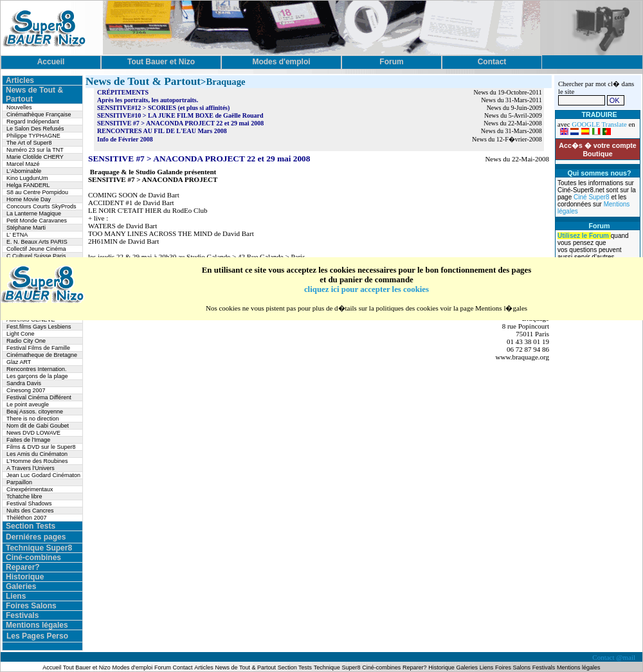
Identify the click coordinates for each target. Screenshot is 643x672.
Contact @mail (614, 657)
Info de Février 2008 (125, 139)
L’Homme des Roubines (37, 461)
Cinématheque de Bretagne (42, 355)
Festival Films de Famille (38, 348)
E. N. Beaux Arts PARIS (37, 242)
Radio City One (26, 341)
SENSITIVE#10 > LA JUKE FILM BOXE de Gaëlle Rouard (180, 115)
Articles (20, 80)
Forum (164, 667)
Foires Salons (31, 606)
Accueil (52, 667)
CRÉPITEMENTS (123, 92)
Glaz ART (19, 362)
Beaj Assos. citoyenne (35, 412)
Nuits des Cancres (30, 511)
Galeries (21, 586)
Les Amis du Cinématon (37, 454)
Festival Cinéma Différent (39, 397)
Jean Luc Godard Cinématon (43, 475)
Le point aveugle (28, 404)
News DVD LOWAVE (33, 433)
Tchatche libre (24, 496)
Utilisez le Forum (584, 236)
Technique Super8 (39, 548)
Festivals (22, 615)
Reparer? (23, 567)
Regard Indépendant (33, 122)
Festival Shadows (29, 504)
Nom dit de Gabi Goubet (38, 426)
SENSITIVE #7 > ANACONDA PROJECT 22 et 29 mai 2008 (180, 123)
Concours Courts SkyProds (41, 206)
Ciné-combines (33, 558)
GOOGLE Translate (599, 124)
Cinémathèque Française (39, 114)
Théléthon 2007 (27, 518)
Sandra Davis (24, 383)
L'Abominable (24, 171)
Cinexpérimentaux (30, 489)
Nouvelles (19, 107)
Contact (183, 667)
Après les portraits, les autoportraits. (148, 100)
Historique (25, 577)
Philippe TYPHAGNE (33, 136)
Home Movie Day (29, 199)
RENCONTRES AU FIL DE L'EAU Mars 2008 (162, 131)
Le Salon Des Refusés (35, 129)
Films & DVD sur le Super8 (41, 447)
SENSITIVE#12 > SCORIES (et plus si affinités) (163, 108)
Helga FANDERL (28, 185)
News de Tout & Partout (246, 667)
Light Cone (21, 334)
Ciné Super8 (592, 197)
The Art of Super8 (29, 143)
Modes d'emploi (133, 667)
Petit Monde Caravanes (37, 221)
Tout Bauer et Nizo (87, 667)
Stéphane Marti (26, 228)
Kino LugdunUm (27, 178)
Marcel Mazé (23, 164)
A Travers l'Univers (31, 468)
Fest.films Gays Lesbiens (39, 327)
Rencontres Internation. (37, 369)
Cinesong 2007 (26, 390)
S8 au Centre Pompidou (37, 192)
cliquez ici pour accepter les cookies (367, 289)
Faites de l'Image (28, 440)
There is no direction (33, 419)
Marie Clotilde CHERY (35, 157)
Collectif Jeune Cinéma (36, 249)
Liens (16, 596)
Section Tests (31, 526)
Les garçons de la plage (37, 376)
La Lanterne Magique (34, 213)
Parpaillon (19, 482)
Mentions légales (37, 625)
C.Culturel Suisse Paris (36, 256)
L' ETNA (17, 235)
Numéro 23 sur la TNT (35, 150)
